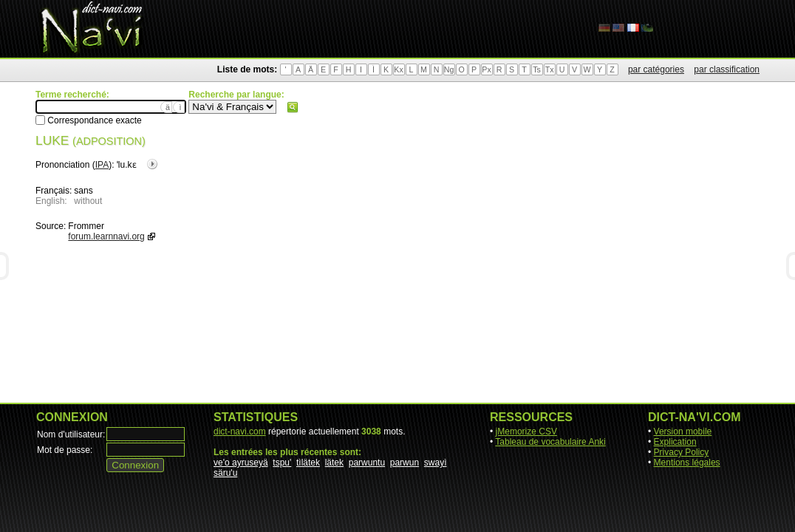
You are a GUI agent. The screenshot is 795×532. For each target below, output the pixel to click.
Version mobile (683, 432)
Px (486, 69)
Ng (449, 69)
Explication (675, 442)
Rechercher (293, 107)
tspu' (282, 463)
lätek (334, 463)
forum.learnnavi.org (106, 236)
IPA (102, 165)
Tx (550, 69)
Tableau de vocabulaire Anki (550, 442)
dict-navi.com (240, 432)
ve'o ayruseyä (241, 463)
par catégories (656, 69)
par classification (727, 69)
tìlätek (308, 463)
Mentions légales (687, 463)
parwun (405, 463)
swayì (436, 463)
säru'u (225, 473)
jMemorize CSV (526, 432)
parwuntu (367, 463)
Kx (398, 69)
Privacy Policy (682, 452)
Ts (537, 69)
